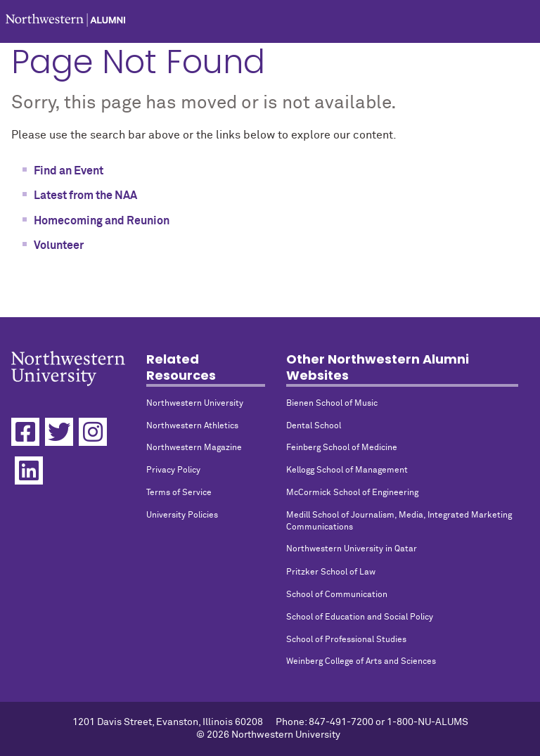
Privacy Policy (173, 470)
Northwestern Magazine (194, 448)
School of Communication (337, 595)
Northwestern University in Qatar (352, 549)
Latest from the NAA (85, 196)
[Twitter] (59, 432)
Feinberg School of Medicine (342, 448)
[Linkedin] (29, 470)
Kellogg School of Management (347, 470)
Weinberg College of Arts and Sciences (361, 662)
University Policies (182, 515)
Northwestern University (195, 404)
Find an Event (69, 171)
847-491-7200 (341, 722)
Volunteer (59, 245)
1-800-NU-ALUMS (427, 722)
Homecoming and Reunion (102, 221)
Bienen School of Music (332, 404)
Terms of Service (179, 493)
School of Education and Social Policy (360, 617)
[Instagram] (93, 432)
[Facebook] (25, 432)
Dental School (314, 426)
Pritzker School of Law (331, 572)
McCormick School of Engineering (352, 493)
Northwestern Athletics (192, 426)
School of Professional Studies (346, 640)
